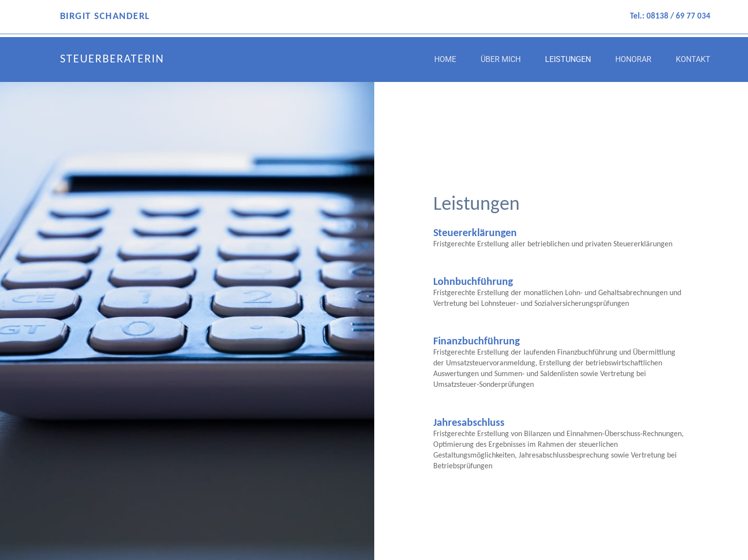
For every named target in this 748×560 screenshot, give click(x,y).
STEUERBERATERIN (112, 60)
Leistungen (568, 59)
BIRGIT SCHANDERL (105, 17)
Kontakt (693, 59)
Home (445, 59)
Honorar (633, 59)
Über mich (501, 59)
